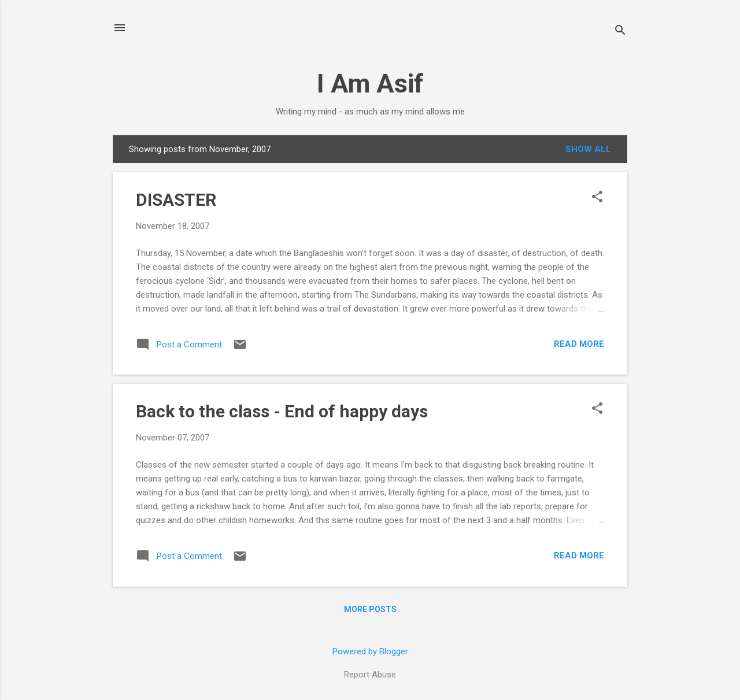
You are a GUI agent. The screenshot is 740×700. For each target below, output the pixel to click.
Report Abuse (370, 675)
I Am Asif (370, 84)
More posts (370, 609)
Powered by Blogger (370, 651)
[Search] (620, 32)
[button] (597, 198)
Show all (588, 149)
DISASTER (176, 200)
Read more (579, 344)
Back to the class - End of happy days (282, 411)
